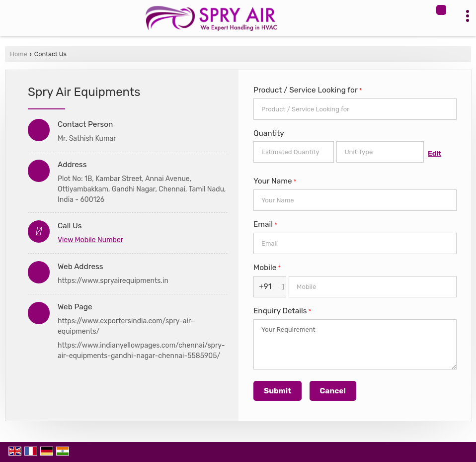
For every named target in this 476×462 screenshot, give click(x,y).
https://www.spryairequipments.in (113, 281)
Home (18, 54)
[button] (90, 240)
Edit (435, 153)
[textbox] (380, 152)
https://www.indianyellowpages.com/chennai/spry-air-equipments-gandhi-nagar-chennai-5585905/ (141, 351)
